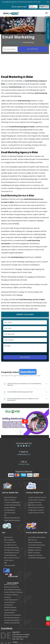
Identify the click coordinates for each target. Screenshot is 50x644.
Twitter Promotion (34, 553)
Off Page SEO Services (12, 550)
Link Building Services (11, 553)
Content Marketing (10, 555)
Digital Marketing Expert (12, 520)
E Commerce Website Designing (11, 596)
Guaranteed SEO (10, 565)
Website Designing (10, 584)
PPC (5, 515)
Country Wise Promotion (36, 508)
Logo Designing (9, 613)
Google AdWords (10, 508)
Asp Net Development (12, 620)
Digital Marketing (16, 42)
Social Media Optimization (37, 537)
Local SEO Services (10, 545)
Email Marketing (9, 510)
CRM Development (10, 607)
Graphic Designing (10, 610)
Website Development (12, 587)
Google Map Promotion (36, 510)
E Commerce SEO (10, 542)
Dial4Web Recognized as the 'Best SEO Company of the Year (22, 2)
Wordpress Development (13, 615)
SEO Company (9, 540)
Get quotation (33, 49)
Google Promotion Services (37, 497)
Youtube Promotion (35, 550)
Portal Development (11, 600)
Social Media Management (37, 558)
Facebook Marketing (35, 542)
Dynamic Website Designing (13, 592)
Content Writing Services (12, 505)
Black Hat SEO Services (12, 558)
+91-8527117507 (24, 464)
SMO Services (33, 540)
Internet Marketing (10, 497)
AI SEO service (9, 560)
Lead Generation (10, 513)
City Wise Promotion (35, 502)
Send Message (25, 357)
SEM (5, 563)
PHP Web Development (12, 618)
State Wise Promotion (35, 505)
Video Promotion (10, 500)
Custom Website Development (10, 604)
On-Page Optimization (12, 548)
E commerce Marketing (12, 502)
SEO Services (8, 537)
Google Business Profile (36, 513)
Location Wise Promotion (37, 500)
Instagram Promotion (35, 555)
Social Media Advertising (36, 545)
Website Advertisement (12, 518)
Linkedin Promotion (35, 548)
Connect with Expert (48, 31)
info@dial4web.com (24, 454)
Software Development (12, 623)
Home (7, 42)
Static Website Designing (12, 590)
